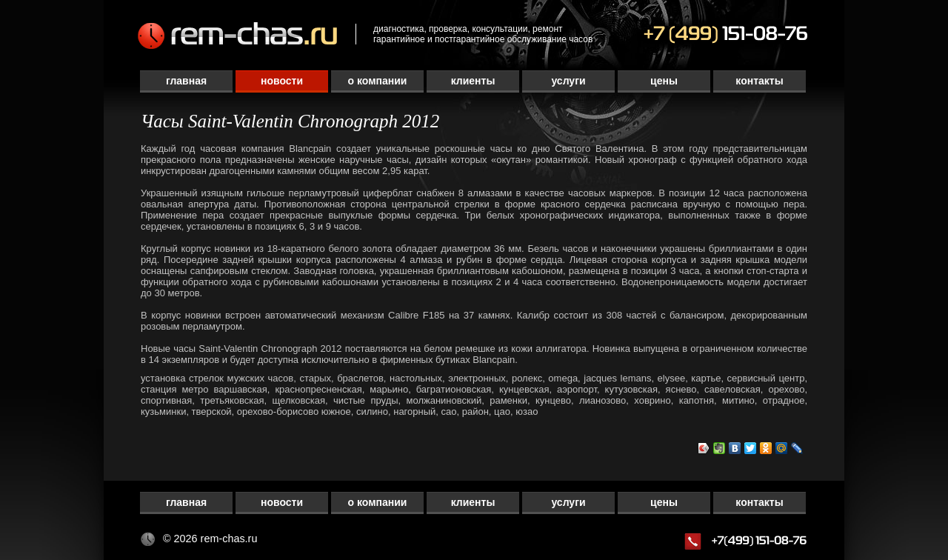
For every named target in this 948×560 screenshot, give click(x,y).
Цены (664, 81)
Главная (186, 81)
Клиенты (473, 81)
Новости (282, 81)
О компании (378, 81)
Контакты (759, 81)
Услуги (568, 81)
